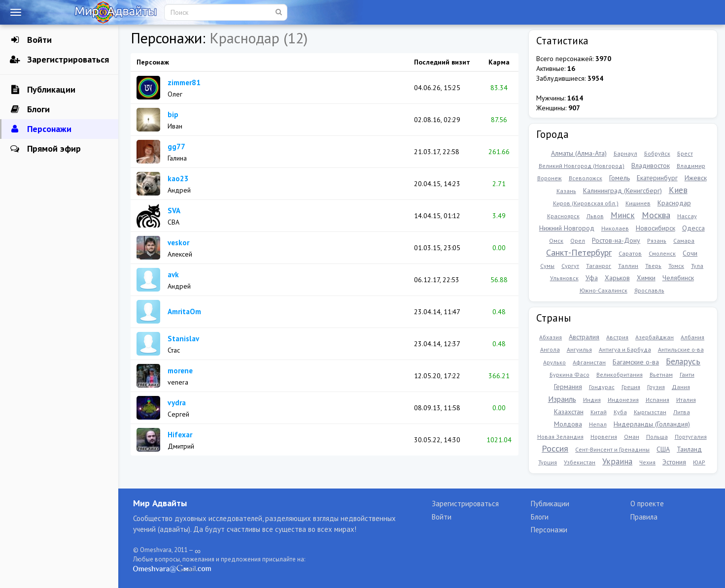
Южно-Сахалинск (604, 290)
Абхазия (551, 337)
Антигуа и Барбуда (625, 349)
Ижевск (696, 178)
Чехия (647, 462)
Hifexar (180, 435)
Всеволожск (586, 178)
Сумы (547, 266)
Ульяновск (564, 278)
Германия (568, 387)
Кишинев (638, 203)
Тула (697, 266)
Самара (684, 241)
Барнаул (625, 153)
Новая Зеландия (560, 437)
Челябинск (678, 278)
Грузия (656, 387)
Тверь (653, 266)
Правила (644, 517)
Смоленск (662, 253)
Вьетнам (661, 375)
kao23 (178, 179)
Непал (598, 424)
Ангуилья (579, 349)
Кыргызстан (650, 412)
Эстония (674, 462)
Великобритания (620, 375)
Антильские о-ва (681, 349)
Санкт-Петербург (579, 252)
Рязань (657, 241)
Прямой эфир (45, 149)
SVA (174, 211)
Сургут (570, 266)
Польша (657, 437)
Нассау (687, 216)
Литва (682, 412)
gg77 (176, 147)
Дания (681, 387)
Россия (555, 448)
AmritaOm (184, 311)
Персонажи (41, 129)
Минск (623, 215)
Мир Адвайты (160, 503)
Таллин (628, 266)
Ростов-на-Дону (616, 240)
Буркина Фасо (570, 375)
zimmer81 (184, 82)
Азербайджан (655, 337)
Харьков (617, 278)
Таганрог (599, 266)
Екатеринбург (657, 178)
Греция (631, 387)
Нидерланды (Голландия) (652, 424)
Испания (657, 400)
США (663, 449)
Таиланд (689, 449)
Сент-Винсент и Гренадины (612, 449)
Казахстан (569, 412)
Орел (578, 241)
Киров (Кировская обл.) (586, 203)
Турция (548, 462)
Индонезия (623, 400)
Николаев (615, 228)
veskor (178, 243)
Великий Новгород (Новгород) (582, 166)
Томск (676, 266)
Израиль (562, 399)
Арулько (554, 362)
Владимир (691, 166)
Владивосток (651, 165)
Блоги (30, 109)
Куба (620, 412)
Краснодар (674, 203)
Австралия (584, 337)
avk (173, 275)
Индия (592, 400)
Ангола (550, 349)
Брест (685, 153)
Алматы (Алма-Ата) (579, 153)
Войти (31, 40)
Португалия (691, 437)
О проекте (647, 504)
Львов (595, 216)
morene (180, 371)
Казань (566, 191)
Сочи (690, 253)
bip (173, 114)
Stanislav (183, 339)
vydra (177, 403)
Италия (686, 400)
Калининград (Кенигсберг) (622, 191)
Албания (692, 337)
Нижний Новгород (567, 228)
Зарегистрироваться (59, 60)
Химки (646, 278)
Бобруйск (657, 153)
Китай (599, 412)
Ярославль (649, 290)
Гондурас (602, 387)
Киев (678, 190)
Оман (632, 437)
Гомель (620, 178)
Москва (656, 215)
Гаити (687, 375)
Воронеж (550, 178)
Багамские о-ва (636, 362)
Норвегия (604, 437)
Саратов (630, 253)
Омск (556, 241)
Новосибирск (656, 228)
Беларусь (683, 361)
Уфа (592, 278)
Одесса (693, 228)
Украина (617, 461)
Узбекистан (580, 462)
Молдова (568, 424)
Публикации (43, 90)
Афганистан (589, 362)
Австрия (617, 337)
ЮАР (699, 462)
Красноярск (563, 216)
